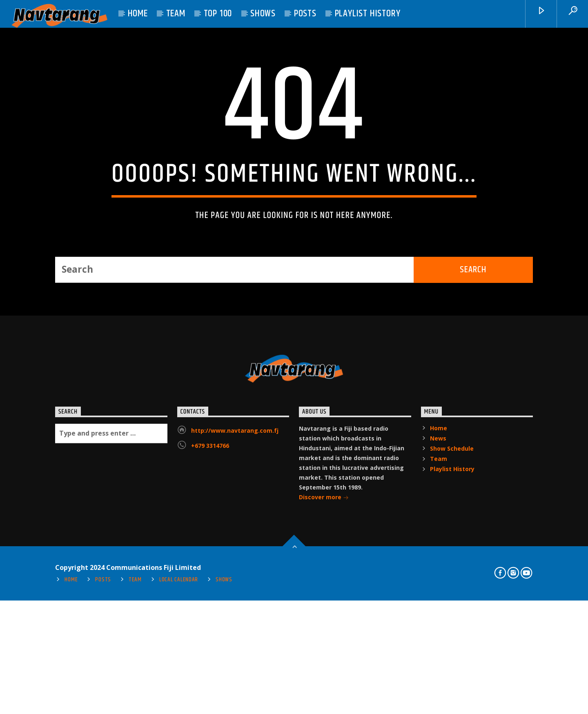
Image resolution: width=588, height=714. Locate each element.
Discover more (324, 686)
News (438, 626)
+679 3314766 (210, 633)
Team (176, 13)
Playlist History (368, 13)
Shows (263, 13)
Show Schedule (452, 636)
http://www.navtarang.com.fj (235, 618)
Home (138, 13)
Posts (305, 13)
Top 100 (218, 13)
